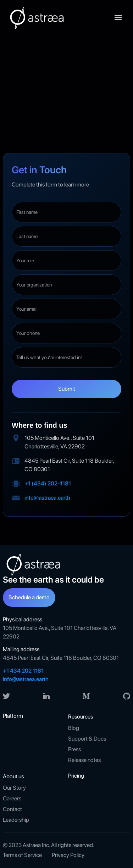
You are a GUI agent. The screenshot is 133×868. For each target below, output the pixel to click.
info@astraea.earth (47, 498)
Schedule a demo (29, 597)
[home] (37, 18)
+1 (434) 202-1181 (48, 483)
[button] (118, 18)
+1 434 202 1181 (23, 671)
